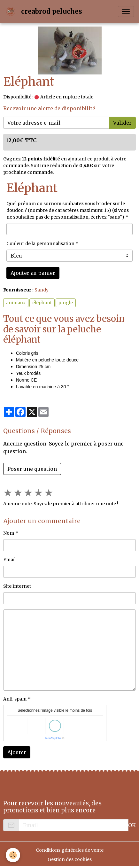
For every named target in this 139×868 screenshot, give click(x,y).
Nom (9, 533)
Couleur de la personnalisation (40, 244)
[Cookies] (13, 855)
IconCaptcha (54, 738)
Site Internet (17, 586)
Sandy (42, 290)
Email (9, 560)
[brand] (45, 12)
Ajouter (17, 752)
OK (132, 825)
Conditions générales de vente (70, 850)
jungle (66, 303)
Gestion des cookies (70, 859)
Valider (122, 123)
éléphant (42, 303)
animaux (16, 303)
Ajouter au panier (33, 273)
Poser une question (32, 469)
